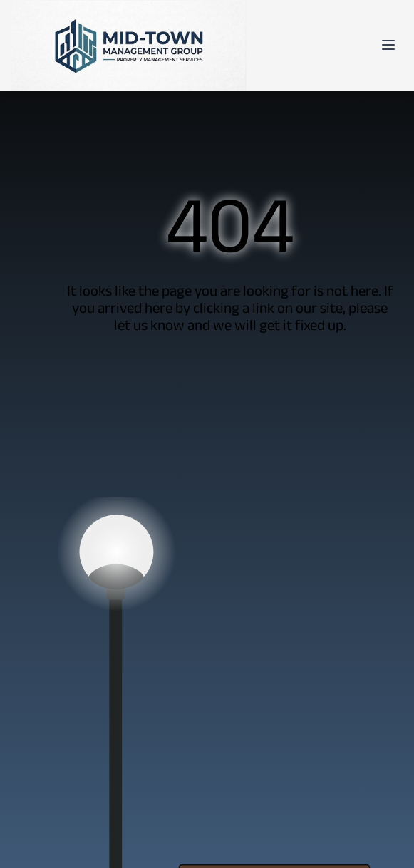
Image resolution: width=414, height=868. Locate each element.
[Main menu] (388, 45)
